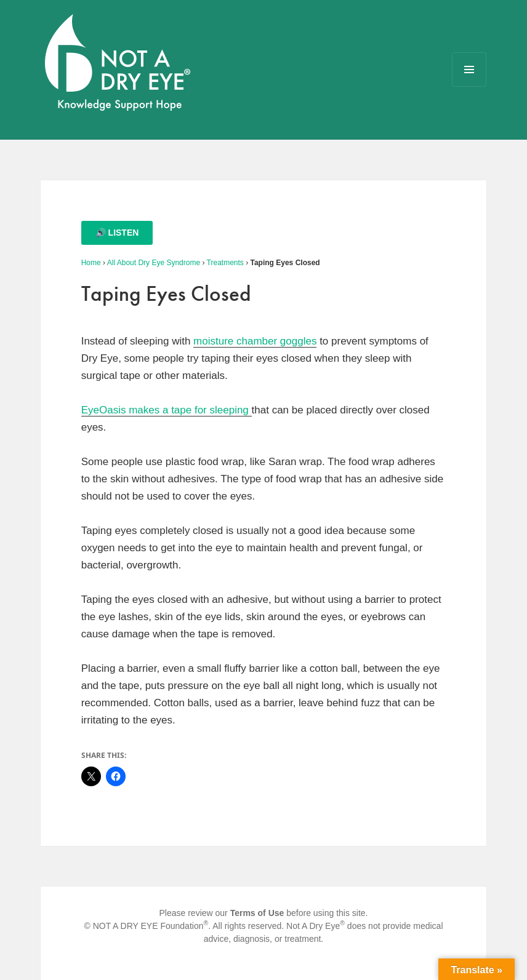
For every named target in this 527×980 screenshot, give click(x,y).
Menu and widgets (469, 86)
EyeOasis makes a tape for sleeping (167, 410)
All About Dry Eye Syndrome (154, 263)
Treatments (225, 263)
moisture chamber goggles (255, 341)
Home (91, 263)
